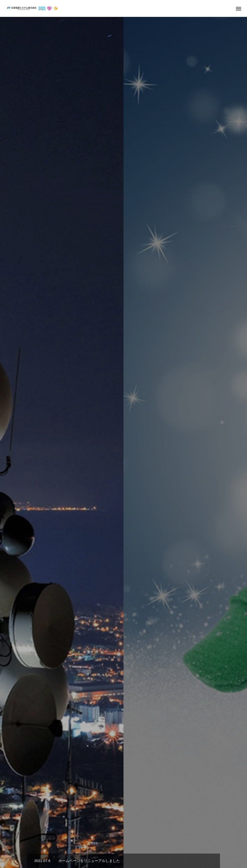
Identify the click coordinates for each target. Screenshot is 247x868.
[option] (123, 95)
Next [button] (237, 236)
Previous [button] (10, 236)
